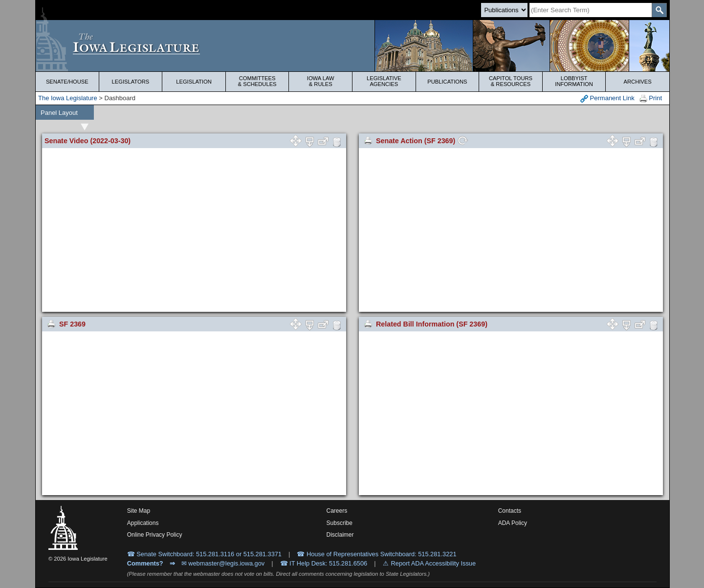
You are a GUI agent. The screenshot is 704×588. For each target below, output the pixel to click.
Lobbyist (574, 81)
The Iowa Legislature (68, 98)
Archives (638, 82)
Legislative (384, 81)
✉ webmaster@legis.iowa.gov (223, 563)
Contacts (510, 511)
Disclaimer (340, 535)
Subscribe (340, 523)
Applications (143, 523)
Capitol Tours (511, 81)
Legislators (131, 82)
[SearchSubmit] (659, 10)
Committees (257, 81)
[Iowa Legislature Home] (352, 46)
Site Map (139, 511)
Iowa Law (320, 81)
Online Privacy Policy (155, 535)
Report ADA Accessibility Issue (434, 563)
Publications (447, 82)
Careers (337, 511)
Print (651, 98)
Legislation (194, 82)
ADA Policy (513, 523)
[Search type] (504, 10)
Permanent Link (607, 98)
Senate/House (67, 82)
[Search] (591, 10)
